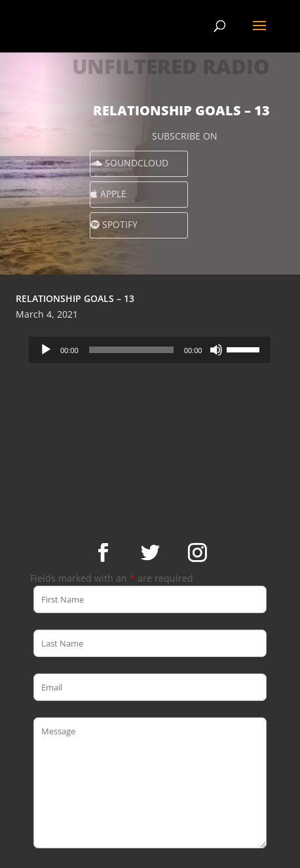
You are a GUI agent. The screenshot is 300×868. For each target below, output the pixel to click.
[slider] (131, 350)
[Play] (46, 350)
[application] (149, 350)
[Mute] (216, 350)
